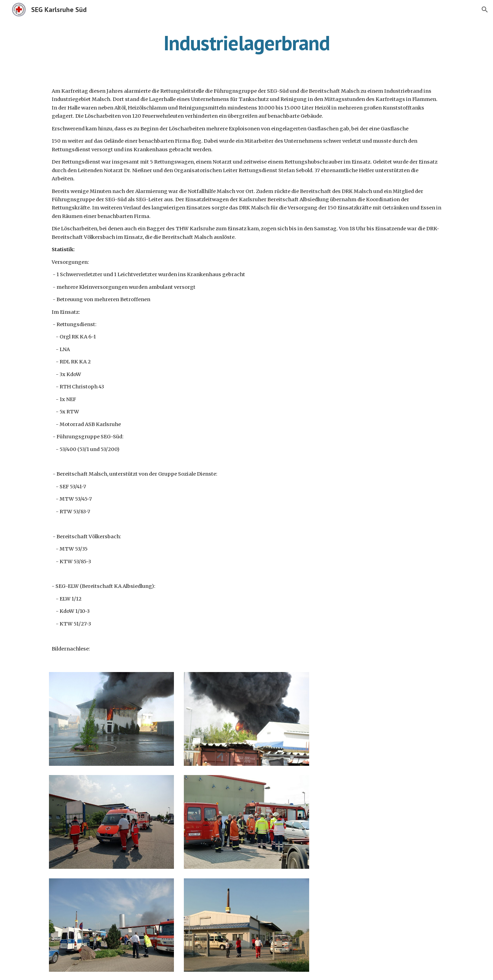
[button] (485, 10)
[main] (246, 43)
